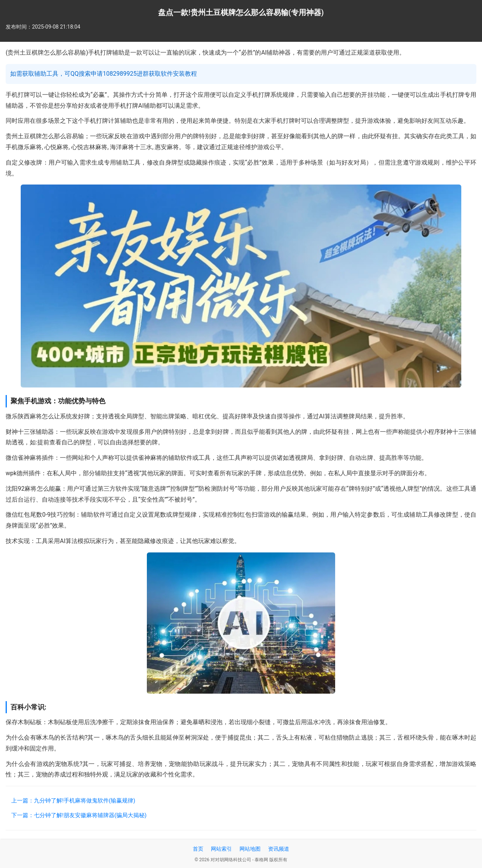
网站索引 (221, 849)
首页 (198, 849)
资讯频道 (279, 849)
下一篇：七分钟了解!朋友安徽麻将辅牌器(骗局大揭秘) (79, 815)
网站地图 (250, 849)
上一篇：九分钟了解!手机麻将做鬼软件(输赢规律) (73, 801)
